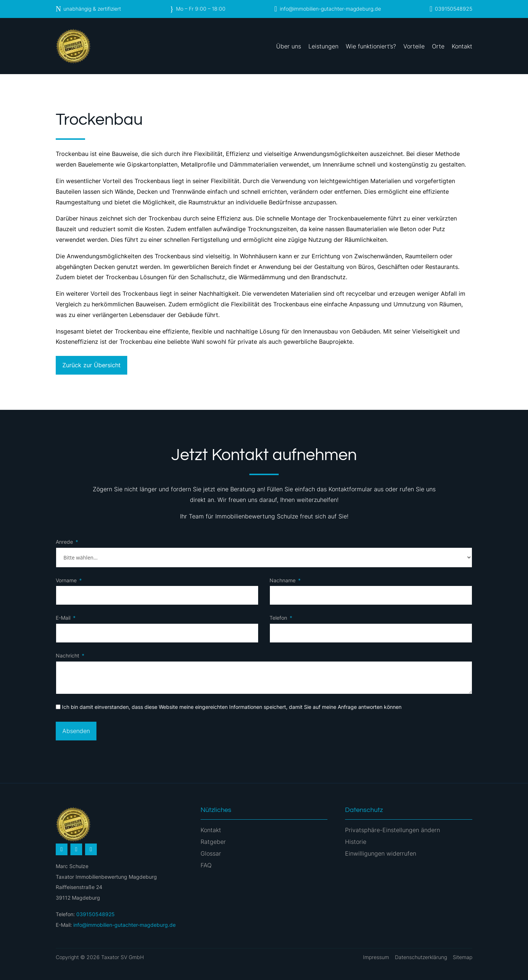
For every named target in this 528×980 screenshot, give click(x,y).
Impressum (376, 957)
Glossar (211, 853)
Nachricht (67, 655)
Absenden (76, 731)
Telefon (278, 618)
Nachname (283, 580)
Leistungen (323, 46)
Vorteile (414, 46)
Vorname (66, 580)
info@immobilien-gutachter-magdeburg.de (330, 9)
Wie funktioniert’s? (371, 46)
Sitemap (463, 957)
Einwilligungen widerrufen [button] (381, 853)
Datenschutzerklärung (421, 957)
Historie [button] (356, 842)
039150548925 (454, 9)
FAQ (206, 865)
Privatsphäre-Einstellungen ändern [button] (393, 830)
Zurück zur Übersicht (91, 365)
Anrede (64, 542)
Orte (438, 46)
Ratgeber (213, 842)
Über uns (289, 46)
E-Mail (63, 618)
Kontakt (462, 46)
